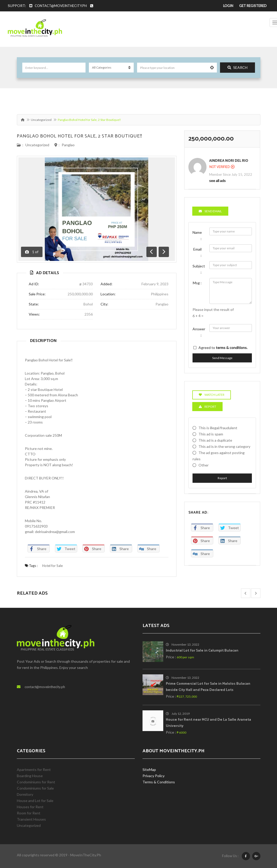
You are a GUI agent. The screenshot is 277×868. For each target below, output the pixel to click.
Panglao (68, 145)
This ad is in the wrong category (224, 446)
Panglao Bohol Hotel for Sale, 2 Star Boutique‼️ (80, 136)
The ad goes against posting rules (219, 456)
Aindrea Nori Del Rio (229, 161)
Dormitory (25, 794)
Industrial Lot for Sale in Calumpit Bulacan (202, 651)
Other (204, 465)
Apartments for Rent (34, 769)
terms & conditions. (232, 348)
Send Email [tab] (210, 211)
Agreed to (223, 348)
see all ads (217, 181)
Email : (197, 252)
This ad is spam (211, 434)
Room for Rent (29, 813)
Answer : (199, 332)
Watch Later (212, 395)
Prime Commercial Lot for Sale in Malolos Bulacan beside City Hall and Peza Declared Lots (208, 687)
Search (237, 67)
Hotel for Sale (52, 566)
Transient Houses (31, 819)
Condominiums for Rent (36, 782)
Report (222, 478)
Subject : (199, 269)
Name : (197, 235)
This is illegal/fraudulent (218, 428)
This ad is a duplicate (215, 440)
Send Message (222, 358)
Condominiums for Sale (35, 788)
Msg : (197, 283)
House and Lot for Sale (35, 801)
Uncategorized (41, 120)
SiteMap (149, 769)
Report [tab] (207, 407)
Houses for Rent (30, 807)
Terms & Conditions (159, 782)
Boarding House (30, 776)
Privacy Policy (154, 776)
